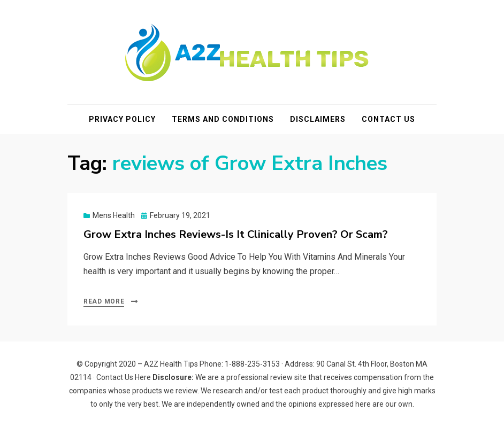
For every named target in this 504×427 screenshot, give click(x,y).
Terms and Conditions (223, 119)
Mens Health (114, 215)
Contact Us (388, 119)
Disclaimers (318, 119)
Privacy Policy (122, 119)
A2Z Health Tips (171, 364)
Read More (104, 301)
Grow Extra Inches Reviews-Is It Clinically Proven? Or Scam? (236, 234)
